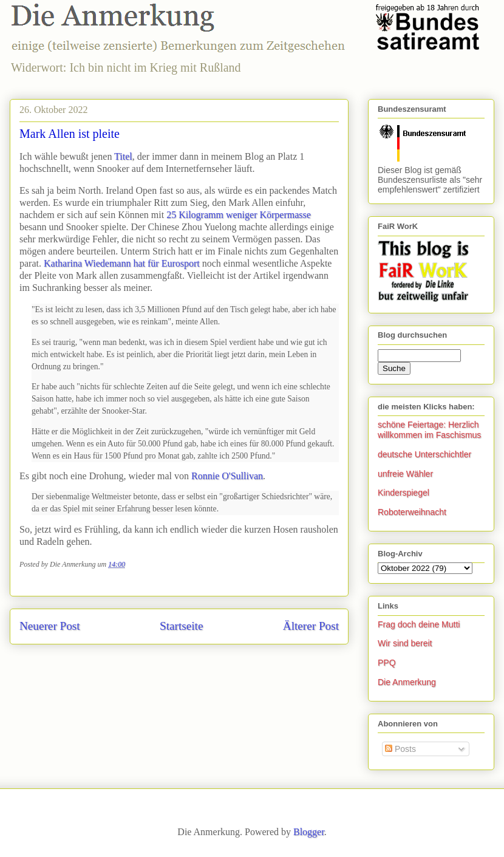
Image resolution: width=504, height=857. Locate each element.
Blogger (309, 832)
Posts (400, 749)
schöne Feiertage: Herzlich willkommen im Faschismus (429, 430)
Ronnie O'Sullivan (227, 476)
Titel (123, 156)
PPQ (387, 663)
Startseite (181, 626)
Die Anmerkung (407, 682)
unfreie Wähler (405, 474)
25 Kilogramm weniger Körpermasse (239, 215)
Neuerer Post (50, 626)
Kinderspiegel (404, 493)
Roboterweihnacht (412, 512)
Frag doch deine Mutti (419, 624)
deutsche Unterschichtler (424, 454)
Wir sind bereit (405, 643)
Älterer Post (311, 626)
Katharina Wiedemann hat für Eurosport (122, 263)
